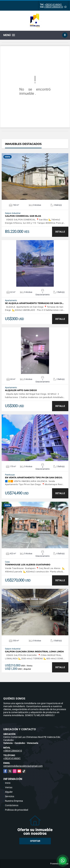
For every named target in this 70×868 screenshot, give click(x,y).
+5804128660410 (54, 7)
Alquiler (9, 792)
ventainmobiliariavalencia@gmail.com (23, 766)
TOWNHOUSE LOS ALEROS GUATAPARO (28, 565)
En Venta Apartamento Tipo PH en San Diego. (34, 478)
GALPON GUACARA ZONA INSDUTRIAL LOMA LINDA (34, 652)
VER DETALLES (35, 176)
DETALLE (60, 232)
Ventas (9, 787)
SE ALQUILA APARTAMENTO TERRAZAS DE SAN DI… (34, 303)
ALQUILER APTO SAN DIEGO (21, 390)
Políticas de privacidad (17, 810)
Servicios (10, 796)
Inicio (8, 783)
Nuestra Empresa (14, 801)
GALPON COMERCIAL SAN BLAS (23, 216)
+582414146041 (53, 4)
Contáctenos (12, 805)
